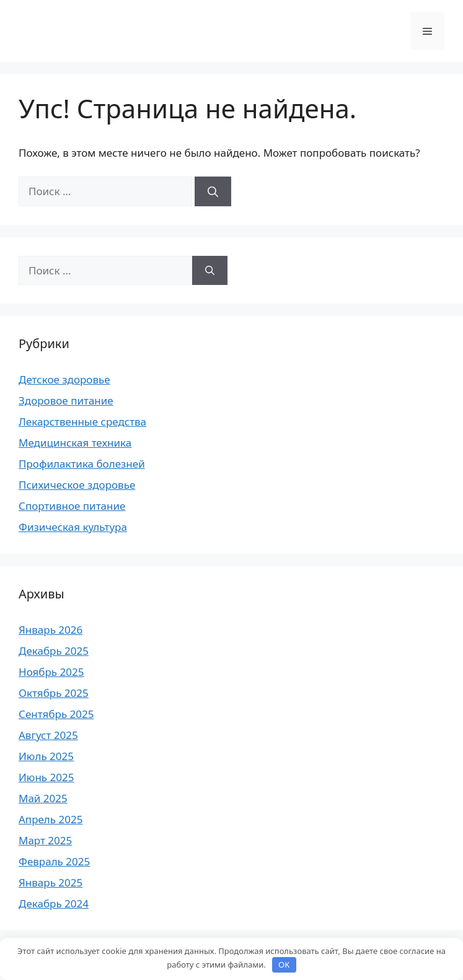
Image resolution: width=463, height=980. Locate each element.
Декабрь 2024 (54, 903)
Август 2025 (48, 735)
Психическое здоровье (77, 485)
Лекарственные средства (82, 422)
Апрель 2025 (51, 819)
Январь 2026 (51, 630)
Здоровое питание (66, 400)
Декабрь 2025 (54, 651)
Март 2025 (45, 840)
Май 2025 (43, 798)
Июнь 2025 (46, 777)
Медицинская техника (75, 443)
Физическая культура (73, 527)
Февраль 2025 (54, 861)
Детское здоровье (64, 379)
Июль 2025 (46, 756)
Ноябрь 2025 (51, 672)
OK (284, 965)
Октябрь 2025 (54, 693)
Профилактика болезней (82, 464)
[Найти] (213, 191)
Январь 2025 (51, 882)
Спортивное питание (72, 506)
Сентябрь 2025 (56, 714)
